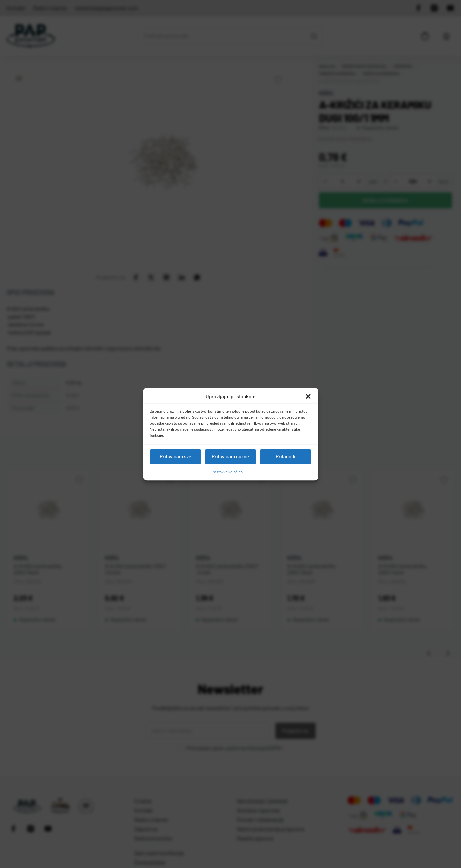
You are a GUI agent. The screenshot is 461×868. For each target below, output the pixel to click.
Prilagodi (285, 456)
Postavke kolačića (227, 472)
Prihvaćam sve (176, 456)
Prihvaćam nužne (230, 456)
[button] (308, 397)
